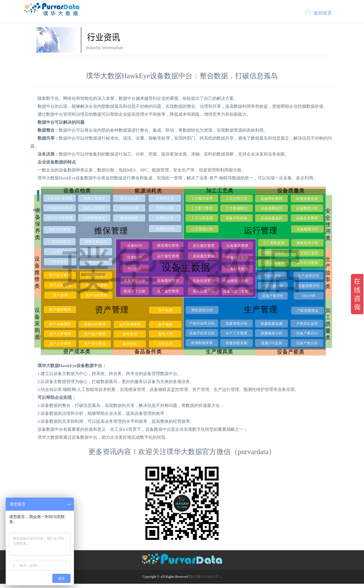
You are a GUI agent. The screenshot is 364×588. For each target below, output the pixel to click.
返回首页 (323, 13)
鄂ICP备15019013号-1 (205, 577)
